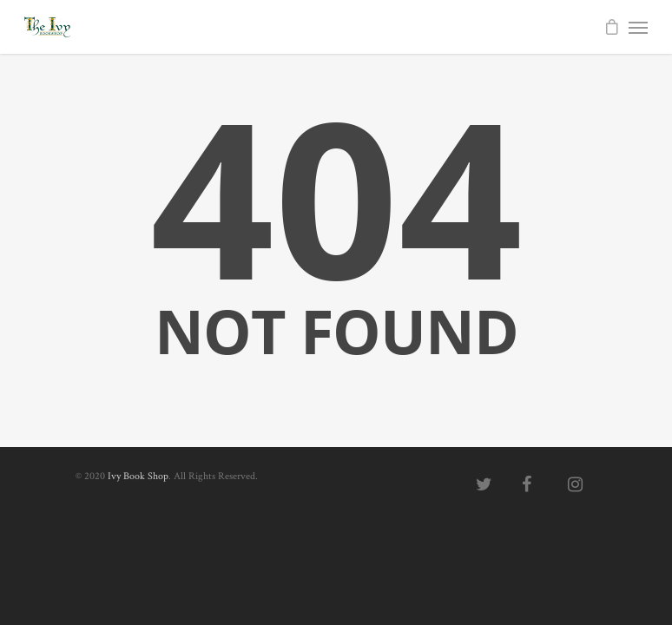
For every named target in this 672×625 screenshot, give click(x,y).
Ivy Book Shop (138, 476)
